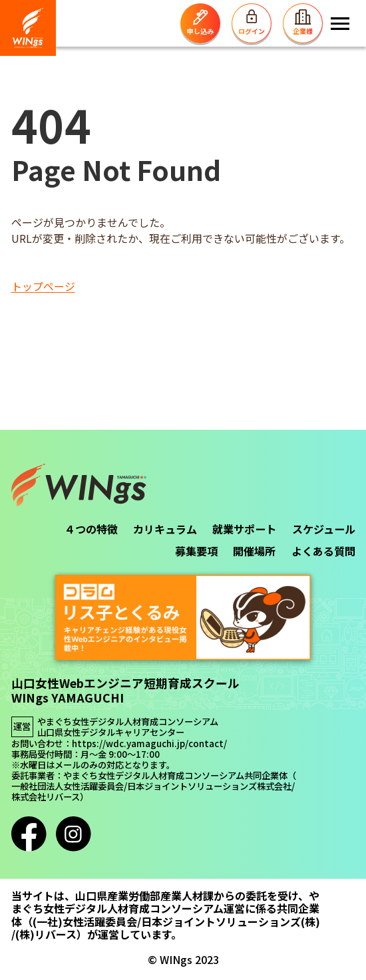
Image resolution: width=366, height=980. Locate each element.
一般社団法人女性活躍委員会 (68, 786)
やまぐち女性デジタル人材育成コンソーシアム (128, 722)
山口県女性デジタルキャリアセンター (111, 733)
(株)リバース (46, 934)
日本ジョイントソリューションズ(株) (231, 922)
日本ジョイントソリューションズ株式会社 (209, 786)
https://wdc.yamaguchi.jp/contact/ (149, 744)
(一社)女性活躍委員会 (85, 922)
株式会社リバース (46, 797)
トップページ (43, 286)
